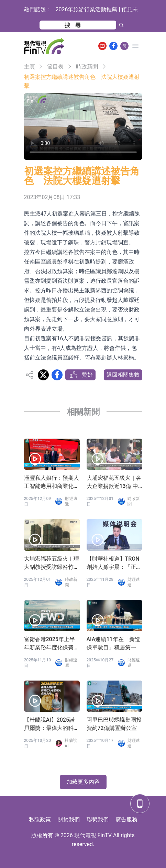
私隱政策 (40, 820)
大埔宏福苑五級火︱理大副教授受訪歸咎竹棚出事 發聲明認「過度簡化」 (52, 563)
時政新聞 (87, 67)
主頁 (30, 67)
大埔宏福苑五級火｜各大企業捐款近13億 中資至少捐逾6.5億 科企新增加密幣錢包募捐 (114, 482)
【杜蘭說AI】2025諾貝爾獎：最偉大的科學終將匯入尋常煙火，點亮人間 (52, 724)
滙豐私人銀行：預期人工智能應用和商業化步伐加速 (52, 482)
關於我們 (69, 820)
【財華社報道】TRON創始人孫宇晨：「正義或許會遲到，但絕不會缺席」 (114, 563)
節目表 (55, 67)
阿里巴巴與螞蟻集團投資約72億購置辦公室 (114, 724)
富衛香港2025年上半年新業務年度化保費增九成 (52, 644)
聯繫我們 (98, 820)
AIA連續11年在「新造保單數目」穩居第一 (113, 643)
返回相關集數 (123, 375)
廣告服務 (126, 820)
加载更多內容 (83, 782)
